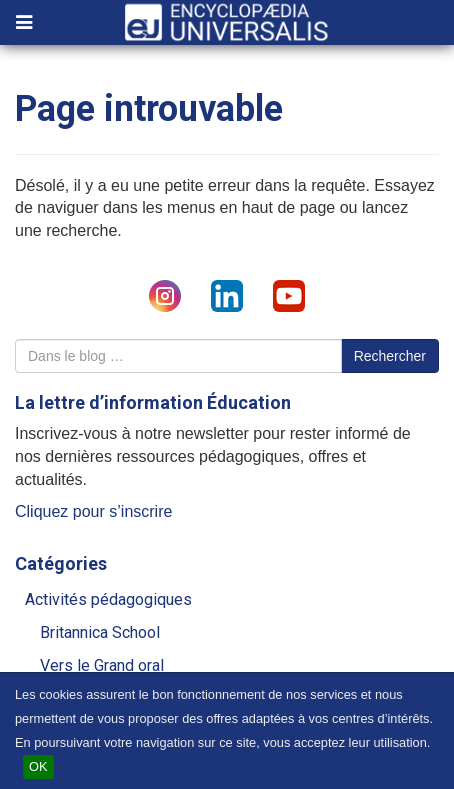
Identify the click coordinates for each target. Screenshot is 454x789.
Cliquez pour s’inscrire (93, 511)
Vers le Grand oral (102, 665)
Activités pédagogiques (108, 599)
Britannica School (100, 632)
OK (38, 766)
